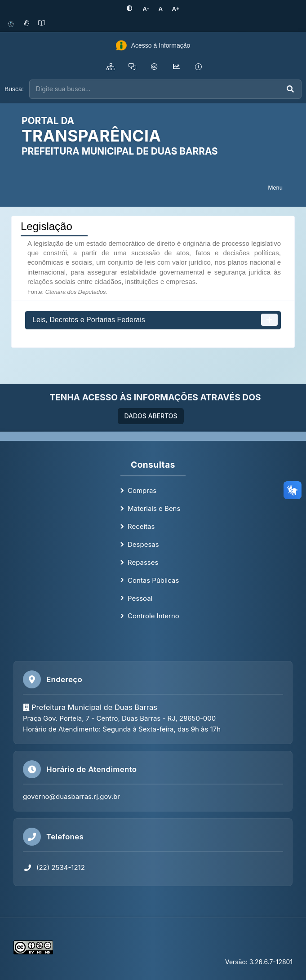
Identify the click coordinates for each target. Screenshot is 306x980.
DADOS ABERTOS (151, 416)
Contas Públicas (153, 580)
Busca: (14, 89)
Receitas (141, 526)
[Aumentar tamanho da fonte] (174, 9)
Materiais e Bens (154, 508)
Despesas (143, 544)
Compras (142, 490)
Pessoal (140, 598)
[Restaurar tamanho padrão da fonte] (160, 9)
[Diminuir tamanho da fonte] (146, 9)
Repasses (143, 562)
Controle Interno (153, 616)
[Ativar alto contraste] (131, 9)
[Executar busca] (290, 89)
